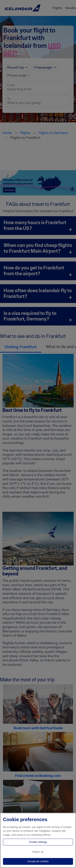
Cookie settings (38, 842)
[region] (38, 840)
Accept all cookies (38, 861)
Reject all (38, 852)
